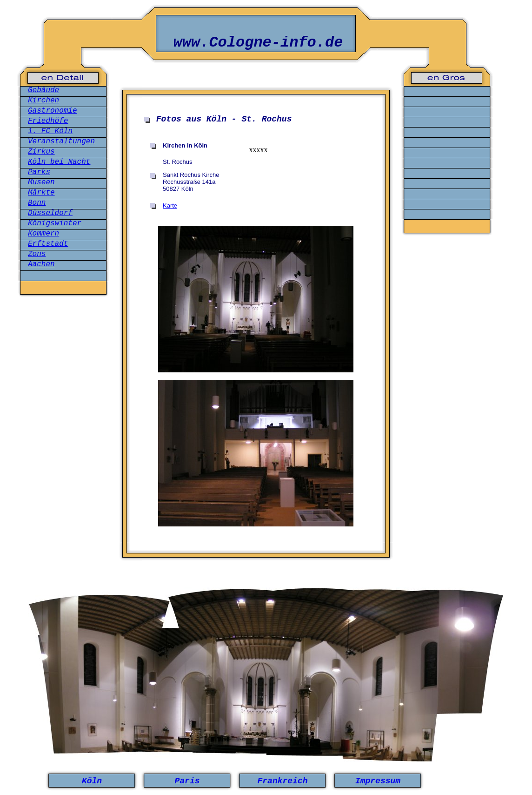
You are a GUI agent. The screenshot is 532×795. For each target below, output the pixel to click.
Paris (187, 781)
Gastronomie (53, 111)
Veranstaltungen (61, 141)
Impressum (378, 781)
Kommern (43, 234)
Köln (92, 781)
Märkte (41, 193)
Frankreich (282, 781)
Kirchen (43, 101)
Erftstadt (48, 244)
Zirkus (41, 152)
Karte (170, 205)
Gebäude (43, 90)
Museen (41, 182)
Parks (39, 172)
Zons (37, 254)
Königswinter (55, 223)
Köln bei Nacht (59, 162)
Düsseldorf (50, 213)
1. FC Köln (50, 131)
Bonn (37, 203)
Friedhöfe (48, 121)
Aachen (41, 264)
